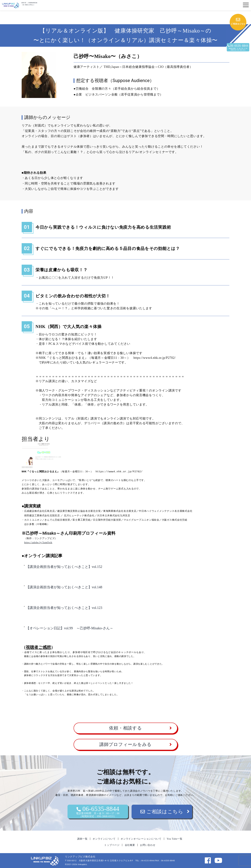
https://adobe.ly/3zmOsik (38, 542)
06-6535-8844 (98, 811)
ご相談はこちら (162, 811)
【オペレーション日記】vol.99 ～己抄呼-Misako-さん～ (70, 628)
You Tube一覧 (175, 839)
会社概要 (130, 845)
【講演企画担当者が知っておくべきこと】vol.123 (64, 608)
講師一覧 (82, 839)
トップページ (112, 845)
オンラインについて (104, 839)
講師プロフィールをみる (125, 744)
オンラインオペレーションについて (141, 839)
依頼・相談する (125, 728)
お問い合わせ (148, 845)
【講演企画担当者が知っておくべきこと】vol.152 (64, 566)
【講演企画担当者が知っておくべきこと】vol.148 (64, 587)
